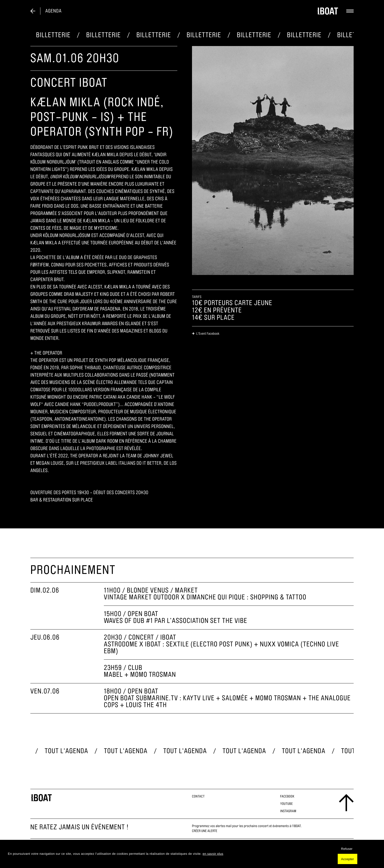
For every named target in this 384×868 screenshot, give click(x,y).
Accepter (348, 859)
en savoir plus (213, 854)
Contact (198, 796)
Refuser (347, 849)
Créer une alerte (205, 831)
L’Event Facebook (206, 334)
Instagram (288, 811)
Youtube (287, 804)
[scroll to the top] (346, 803)
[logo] (324, 11)
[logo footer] (42, 798)
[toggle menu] (346, 11)
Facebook (287, 796)
